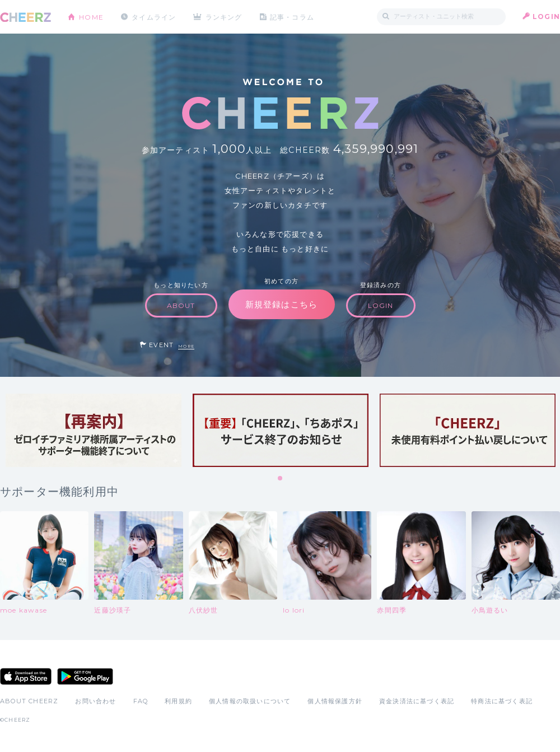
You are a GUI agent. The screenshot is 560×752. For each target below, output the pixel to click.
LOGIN (546, 17)
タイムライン (154, 17)
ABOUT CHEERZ (29, 701)
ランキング (225, 17)
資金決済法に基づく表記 (417, 701)
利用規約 (178, 701)
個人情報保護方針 (335, 701)
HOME (91, 17)
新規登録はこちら (282, 304)
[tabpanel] (94, 430)
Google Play (85, 676)
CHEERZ (25, 17)
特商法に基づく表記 (502, 701)
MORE (186, 346)
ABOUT (181, 305)
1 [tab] (281, 479)
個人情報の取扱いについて (250, 701)
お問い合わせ (95, 701)
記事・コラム (293, 17)
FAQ (141, 701)
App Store (26, 676)
